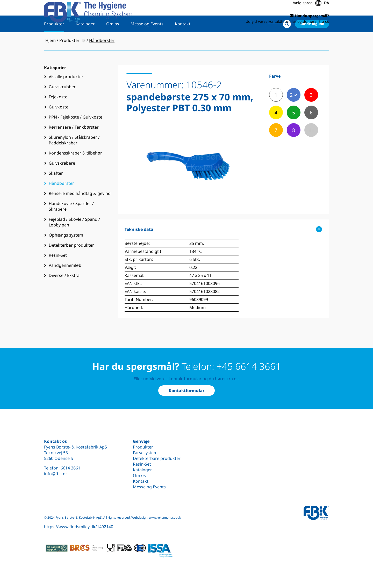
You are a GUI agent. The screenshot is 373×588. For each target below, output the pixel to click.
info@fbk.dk (56, 474)
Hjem (51, 57)
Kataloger (85, 41)
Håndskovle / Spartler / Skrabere (71, 223)
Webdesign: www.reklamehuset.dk (156, 517)
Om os (113, 41)
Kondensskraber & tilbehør (75, 170)
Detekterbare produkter (157, 458)
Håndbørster (61, 200)
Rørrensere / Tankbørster (74, 144)
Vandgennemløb (65, 282)
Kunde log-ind (312, 41)
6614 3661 (70, 468)
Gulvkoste (59, 124)
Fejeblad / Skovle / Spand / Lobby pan (74, 239)
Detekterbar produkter (71, 262)
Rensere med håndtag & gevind (80, 210)
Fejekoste (58, 114)
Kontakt (183, 41)
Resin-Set (58, 272)
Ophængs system (66, 252)
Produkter (54, 41)
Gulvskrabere (62, 180)
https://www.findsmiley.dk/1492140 (79, 527)
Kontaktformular (187, 391)
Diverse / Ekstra (64, 292)
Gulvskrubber (62, 104)
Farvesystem (145, 453)
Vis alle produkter (66, 93)
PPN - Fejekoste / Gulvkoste (76, 134)
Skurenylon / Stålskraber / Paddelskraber (74, 157)
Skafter (56, 190)
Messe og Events (147, 41)
